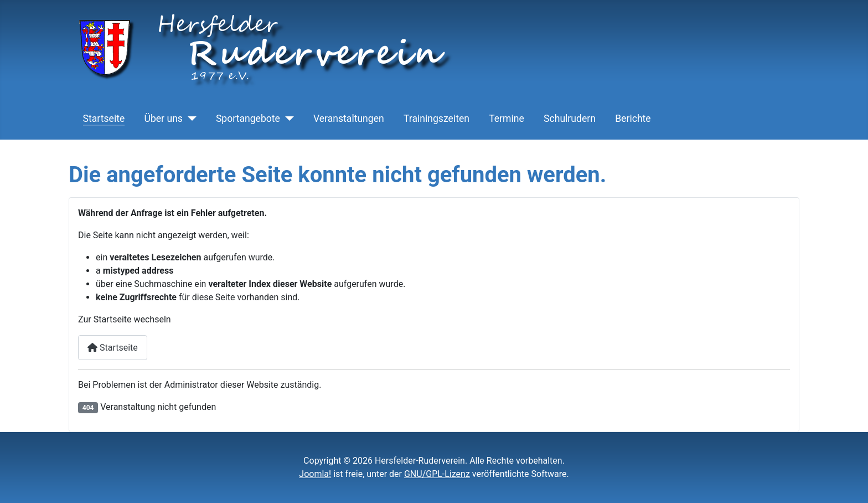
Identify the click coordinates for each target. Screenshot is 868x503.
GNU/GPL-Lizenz (437, 474)
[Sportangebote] (287, 119)
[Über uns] (190, 119)
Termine (507, 119)
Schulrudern (570, 119)
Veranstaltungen (349, 119)
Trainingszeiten (436, 119)
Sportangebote (248, 119)
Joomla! (315, 474)
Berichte (633, 119)
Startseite (104, 119)
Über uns (163, 119)
